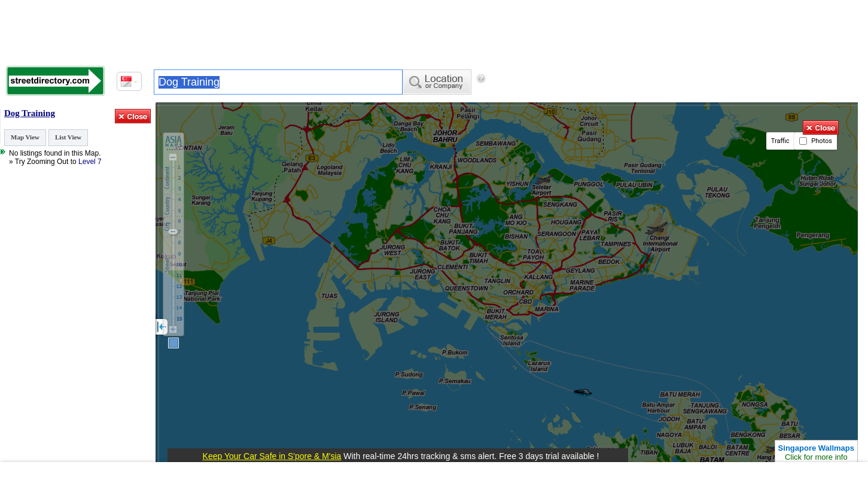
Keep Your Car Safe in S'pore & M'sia (272, 456)
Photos (816, 141)
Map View (25, 137)
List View (68, 137)
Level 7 (90, 162)
